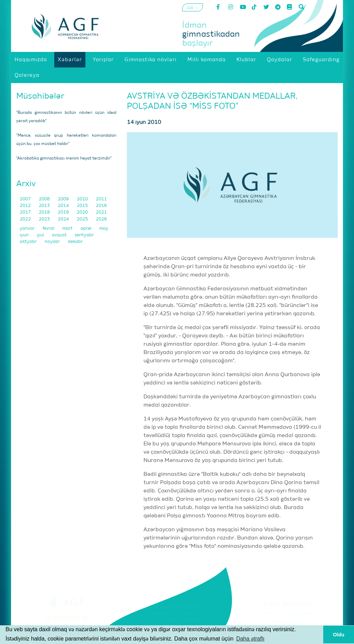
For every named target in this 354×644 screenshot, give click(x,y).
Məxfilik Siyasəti (288, 622)
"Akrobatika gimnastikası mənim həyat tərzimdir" (64, 158)
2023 (45, 219)
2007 (26, 199)
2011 (101, 199)
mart (68, 229)
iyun (25, 235)
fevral (49, 229)
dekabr (75, 242)
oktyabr (29, 242)
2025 (83, 219)
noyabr (53, 242)
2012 (26, 206)
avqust (60, 235)
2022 (26, 219)
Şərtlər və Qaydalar (287, 613)
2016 (101, 206)
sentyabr (84, 235)
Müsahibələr (40, 96)
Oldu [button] (339, 635)
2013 (45, 206)
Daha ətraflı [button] (250, 639)
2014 (64, 206)
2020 (83, 212)
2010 (83, 199)
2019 (64, 212)
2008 (45, 199)
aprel (86, 229)
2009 (64, 199)
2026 (101, 219)
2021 (101, 212)
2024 (64, 219)
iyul (41, 235)
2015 (83, 206)
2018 (45, 212)
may (104, 229)
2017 (26, 212)
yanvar (28, 229)
